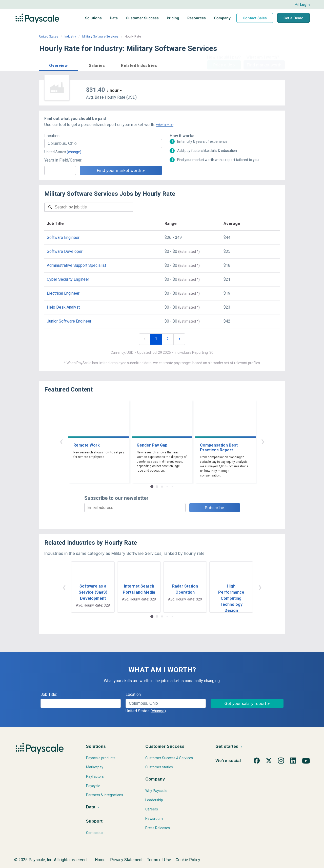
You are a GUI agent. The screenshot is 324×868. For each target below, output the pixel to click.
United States (49, 37)
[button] (58, 65)
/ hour (113, 90)
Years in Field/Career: (63, 160)
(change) (74, 152)
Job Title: (49, 694)
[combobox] (103, 144)
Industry (70, 37)
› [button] (263, 441)
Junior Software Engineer (69, 321)
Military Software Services (100, 37)
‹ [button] (61, 441)
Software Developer (65, 251)
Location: (52, 136)
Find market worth (264, 65)
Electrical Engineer (63, 293)
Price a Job (224, 65)
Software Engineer (63, 237)
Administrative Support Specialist (76, 265)
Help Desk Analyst (63, 307)
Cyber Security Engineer (68, 279)
